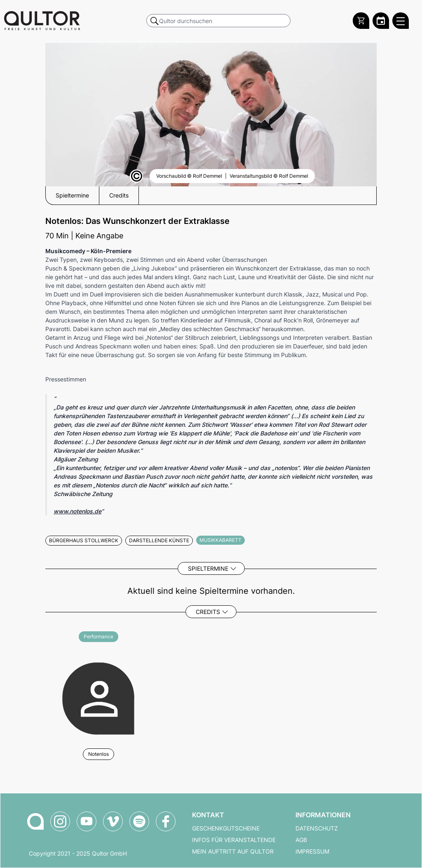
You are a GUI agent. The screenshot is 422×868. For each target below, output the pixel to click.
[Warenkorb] (361, 21)
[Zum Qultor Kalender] (381, 21)
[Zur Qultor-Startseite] (35, 821)
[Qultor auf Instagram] (60, 821)
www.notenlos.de (77, 511)
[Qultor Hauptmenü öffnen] (401, 21)
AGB (301, 840)
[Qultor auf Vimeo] (113, 821)
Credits (208, 612)
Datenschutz (317, 828)
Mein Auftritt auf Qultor (233, 852)
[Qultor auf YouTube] (87, 821)
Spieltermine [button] (72, 195)
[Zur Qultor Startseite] (42, 21)
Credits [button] (119, 195)
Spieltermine (208, 568)
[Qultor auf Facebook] (166, 821)
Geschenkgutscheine (226, 828)
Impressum (312, 852)
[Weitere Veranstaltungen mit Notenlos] (98, 697)
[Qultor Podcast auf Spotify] (139, 821)
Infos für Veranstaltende (234, 840)
